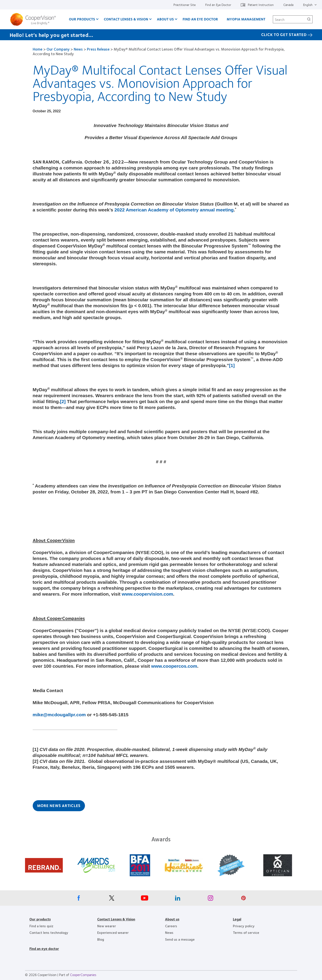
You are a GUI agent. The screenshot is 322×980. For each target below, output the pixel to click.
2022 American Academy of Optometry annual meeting (174, 210)
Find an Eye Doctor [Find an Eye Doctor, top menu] (218, 5)
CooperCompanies (83, 975)
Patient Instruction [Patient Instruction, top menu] (261, 5)
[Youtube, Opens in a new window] (145, 899)
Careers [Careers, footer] (171, 926)
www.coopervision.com (148, 594)
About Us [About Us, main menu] (165, 19)
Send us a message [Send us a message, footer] (180, 939)
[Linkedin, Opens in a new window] (178, 899)
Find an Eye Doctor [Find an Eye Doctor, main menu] (200, 19)
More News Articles (59, 805)
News (78, 49)
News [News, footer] (169, 932)
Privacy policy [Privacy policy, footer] (244, 926)
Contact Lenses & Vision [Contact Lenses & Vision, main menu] (126, 19)
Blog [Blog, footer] (101, 939)
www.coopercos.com (174, 666)
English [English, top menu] (308, 5)
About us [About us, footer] (172, 919)
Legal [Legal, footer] (237, 919)
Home (38, 49)
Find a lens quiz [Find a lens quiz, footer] (41, 926)
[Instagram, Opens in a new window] (210, 899)
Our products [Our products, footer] (40, 919)
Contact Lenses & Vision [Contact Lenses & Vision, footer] (116, 919)
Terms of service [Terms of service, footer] (246, 932)
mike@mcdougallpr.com (59, 715)
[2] (63, 401)
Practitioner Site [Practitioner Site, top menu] (184, 5)
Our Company (58, 49)
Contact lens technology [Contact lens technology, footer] (49, 932)
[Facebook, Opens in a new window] (79, 899)
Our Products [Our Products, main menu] (82, 19)
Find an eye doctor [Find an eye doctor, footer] (44, 948)
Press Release (98, 49)
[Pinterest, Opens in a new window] (243, 899)
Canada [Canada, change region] (288, 5)
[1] (232, 365)
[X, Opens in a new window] (112, 899)
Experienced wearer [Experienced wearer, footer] (113, 932)
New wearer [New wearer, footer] (107, 926)
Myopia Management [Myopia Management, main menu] (246, 19)
